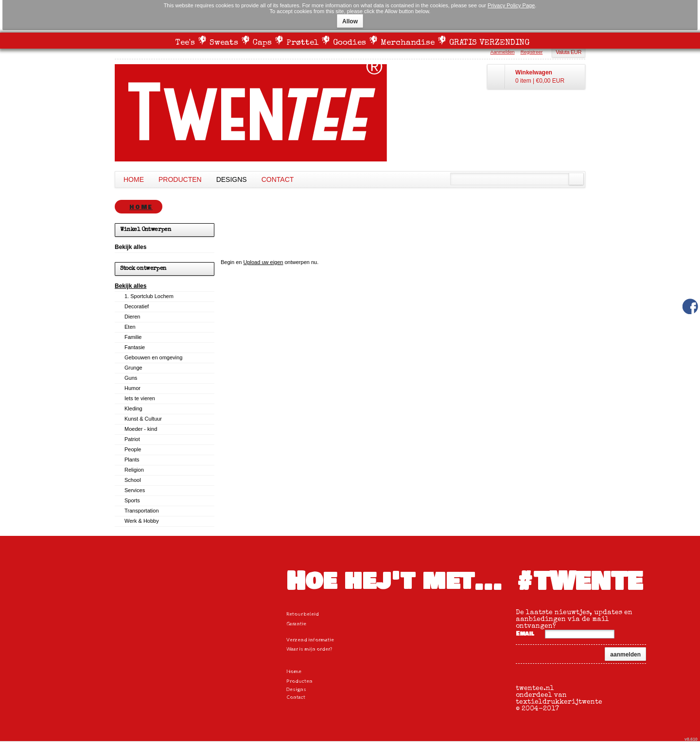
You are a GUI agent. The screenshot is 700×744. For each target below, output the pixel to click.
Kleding (133, 408)
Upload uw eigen (263, 262)
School (133, 480)
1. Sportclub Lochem (149, 296)
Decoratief (137, 306)
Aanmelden (503, 52)
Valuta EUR (569, 52)
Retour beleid (303, 614)
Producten (180, 179)
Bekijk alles (131, 286)
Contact (278, 179)
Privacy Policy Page (511, 5)
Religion (134, 470)
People (133, 449)
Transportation (142, 511)
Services (135, 490)
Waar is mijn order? (309, 649)
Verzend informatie (310, 640)
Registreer (532, 52)
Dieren (132, 317)
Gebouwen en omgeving (153, 357)
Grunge (133, 368)
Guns (131, 378)
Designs (232, 179)
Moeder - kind (141, 429)
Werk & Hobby (142, 521)
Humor (132, 388)
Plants (132, 460)
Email (525, 634)
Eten (130, 327)
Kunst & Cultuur (143, 419)
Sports (132, 500)
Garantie (296, 624)
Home (134, 179)
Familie (133, 337)
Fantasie (135, 347)
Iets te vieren (140, 398)
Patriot (132, 439)
